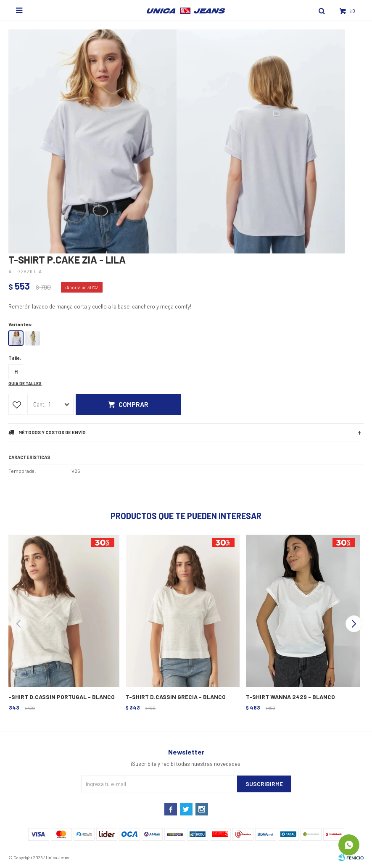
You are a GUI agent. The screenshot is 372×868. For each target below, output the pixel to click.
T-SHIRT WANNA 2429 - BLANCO (290, 697)
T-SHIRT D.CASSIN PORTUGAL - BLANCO (60, 697)
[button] (354, 624)
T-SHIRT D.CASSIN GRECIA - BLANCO (176, 697)
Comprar (133, 404)
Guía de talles (25, 383)
